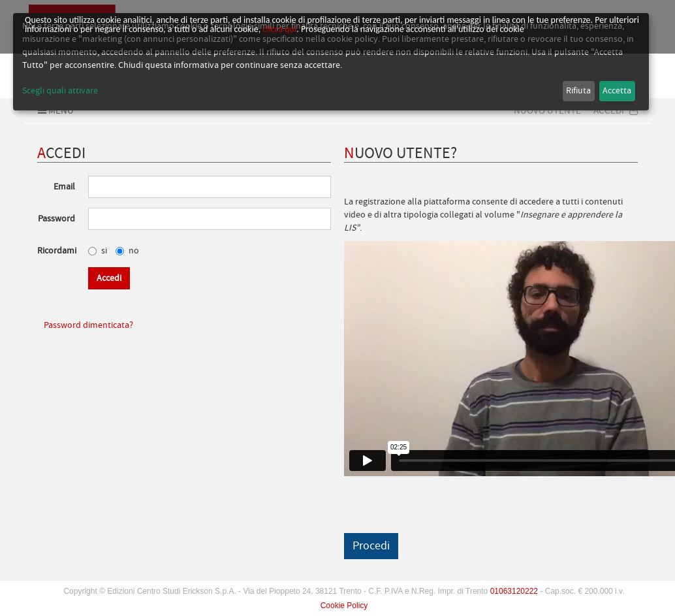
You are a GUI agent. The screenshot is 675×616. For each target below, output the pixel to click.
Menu (54, 110)
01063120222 (514, 591)
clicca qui (279, 29)
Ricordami (57, 251)
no (127, 251)
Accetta (617, 91)
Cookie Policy (344, 606)
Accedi (616, 110)
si (98, 251)
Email (64, 187)
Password (56, 219)
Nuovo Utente (547, 110)
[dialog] (331, 62)
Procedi (371, 546)
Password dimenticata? (88, 325)
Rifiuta (578, 91)
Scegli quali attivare (60, 91)
